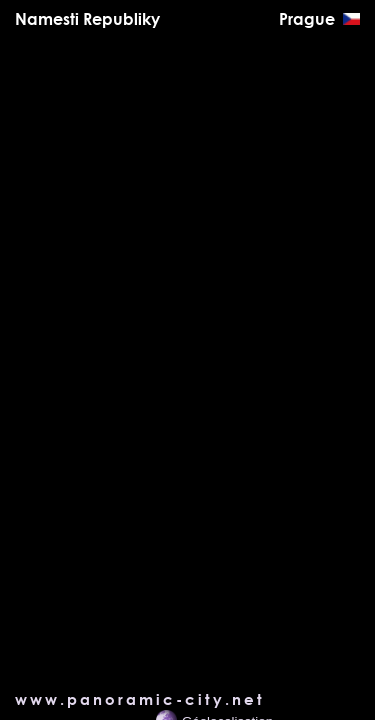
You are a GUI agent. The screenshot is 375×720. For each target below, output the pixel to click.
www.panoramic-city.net (140, 699)
